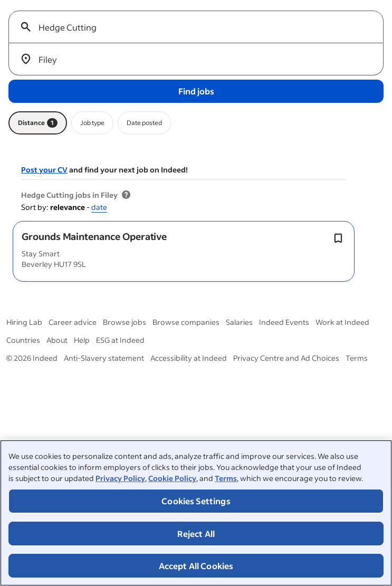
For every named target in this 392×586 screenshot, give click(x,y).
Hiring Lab (24, 322)
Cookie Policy (172, 478)
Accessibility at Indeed (189, 358)
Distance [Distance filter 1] (38, 123)
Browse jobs (125, 322)
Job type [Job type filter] (92, 123)
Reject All (196, 534)
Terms (226, 478)
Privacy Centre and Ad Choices (286, 358)
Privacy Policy (120, 478)
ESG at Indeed (120, 340)
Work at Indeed (342, 322)
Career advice (73, 322)
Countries (23, 340)
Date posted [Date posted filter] (144, 123)
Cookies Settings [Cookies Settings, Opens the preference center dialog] (196, 501)
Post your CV (44, 170)
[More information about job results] (126, 195)
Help (82, 340)
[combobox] (200, 27)
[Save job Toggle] (338, 238)
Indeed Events (284, 322)
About (57, 340)
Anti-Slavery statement (104, 358)
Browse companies (186, 322)
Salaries (239, 322)
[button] (94, 236)
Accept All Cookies (196, 566)
